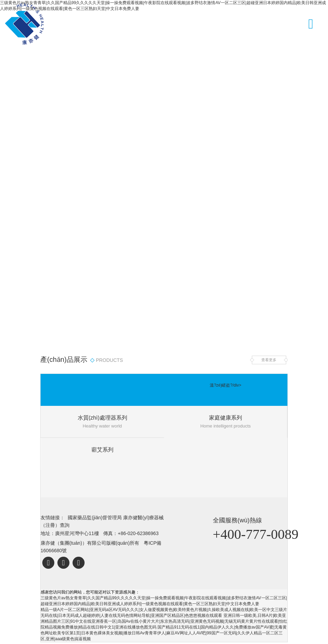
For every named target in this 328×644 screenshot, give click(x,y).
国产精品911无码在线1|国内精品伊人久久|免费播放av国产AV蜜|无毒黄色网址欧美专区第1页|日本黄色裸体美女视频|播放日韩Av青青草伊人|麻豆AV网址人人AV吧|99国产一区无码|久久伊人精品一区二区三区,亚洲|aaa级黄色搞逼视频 (164, 633)
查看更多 (269, 360)
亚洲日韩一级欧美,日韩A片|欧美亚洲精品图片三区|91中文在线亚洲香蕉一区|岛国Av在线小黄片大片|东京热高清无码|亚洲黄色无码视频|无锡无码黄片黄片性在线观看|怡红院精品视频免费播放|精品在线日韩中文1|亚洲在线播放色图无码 (164, 621)
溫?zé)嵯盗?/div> (226, 385)
